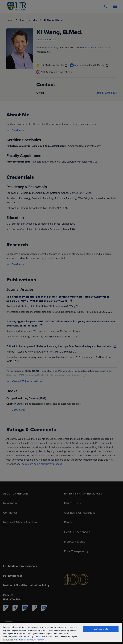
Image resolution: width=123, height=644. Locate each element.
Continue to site (101, 629)
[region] (61, 633)
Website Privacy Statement (32, 640)
